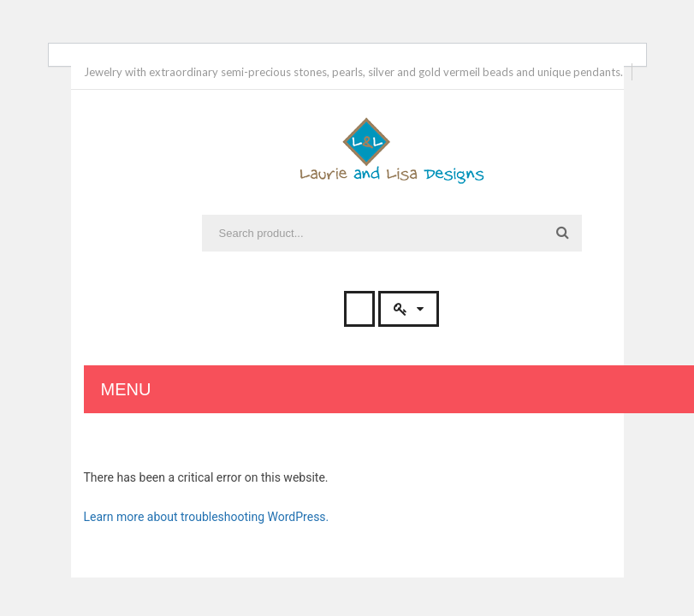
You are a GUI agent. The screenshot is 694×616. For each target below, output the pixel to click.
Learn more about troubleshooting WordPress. (207, 517)
